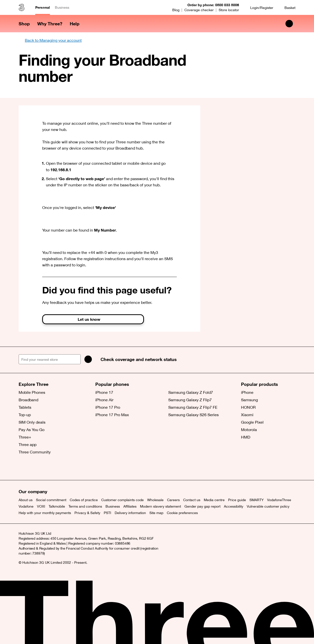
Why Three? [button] (50, 24)
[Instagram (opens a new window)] (46, 468)
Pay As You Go (32, 430)
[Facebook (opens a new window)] (35, 468)
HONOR (248, 407)
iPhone (247, 392)
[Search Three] (289, 24)
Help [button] (75, 24)
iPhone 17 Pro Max (112, 415)
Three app (28, 444)
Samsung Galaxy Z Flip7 (190, 400)
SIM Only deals (32, 422)
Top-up (25, 415)
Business (62, 7)
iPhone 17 (104, 392)
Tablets (25, 407)
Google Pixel (252, 422)
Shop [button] (24, 24)
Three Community (35, 452)
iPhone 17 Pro (108, 407)
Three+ (25, 437)
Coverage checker (199, 10)
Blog (176, 10)
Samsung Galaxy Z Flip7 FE (193, 407)
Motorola (249, 430)
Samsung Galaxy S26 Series (193, 415)
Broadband (28, 400)
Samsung (249, 400)
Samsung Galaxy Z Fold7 (191, 392)
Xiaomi (247, 415)
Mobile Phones (32, 392)
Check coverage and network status (139, 359)
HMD (246, 437)
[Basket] (287, 8)
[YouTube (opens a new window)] (57, 468)
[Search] (88, 359)
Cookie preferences (182, 513)
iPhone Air (104, 400)
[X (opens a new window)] (24, 468)
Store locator (229, 10)
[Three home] (22, 7)
